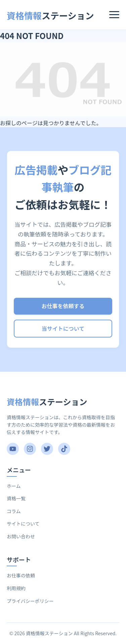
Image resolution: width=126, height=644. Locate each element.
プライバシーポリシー (30, 601)
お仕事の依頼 (21, 575)
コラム (14, 511)
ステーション (50, 15)
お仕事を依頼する (63, 306)
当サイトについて (63, 328)
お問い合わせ (21, 536)
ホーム (14, 486)
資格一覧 (16, 498)
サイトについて (23, 524)
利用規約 (16, 588)
